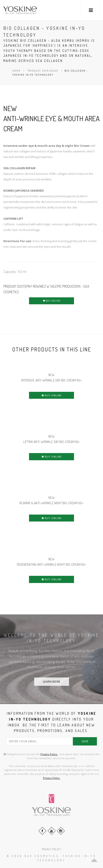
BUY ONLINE (52, 301)
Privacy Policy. (49, 754)
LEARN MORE (52, 682)
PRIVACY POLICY (51, 849)
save (85, 741)
